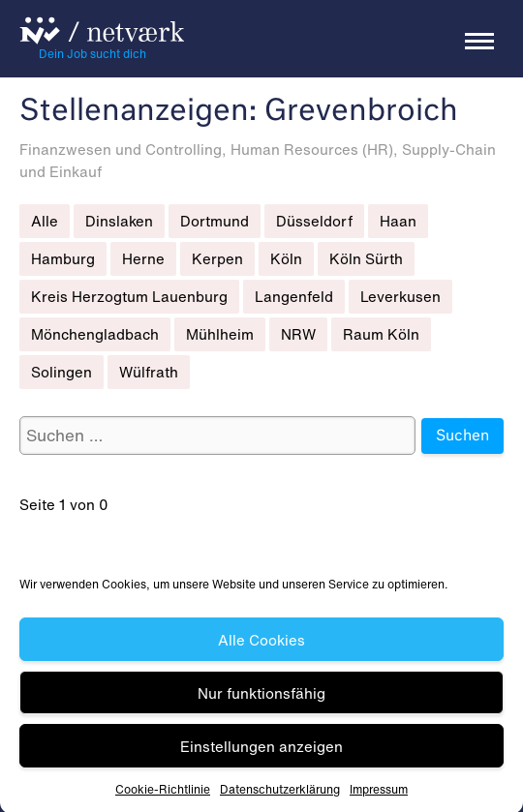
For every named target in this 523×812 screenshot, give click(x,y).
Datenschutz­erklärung (280, 794)
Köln (286, 258)
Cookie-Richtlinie (163, 794)
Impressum (379, 794)
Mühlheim (220, 334)
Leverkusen (400, 296)
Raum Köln (381, 334)
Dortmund (215, 221)
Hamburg (63, 258)
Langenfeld (294, 296)
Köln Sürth (366, 258)
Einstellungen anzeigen (261, 750)
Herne (143, 258)
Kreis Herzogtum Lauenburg (129, 296)
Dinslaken (119, 221)
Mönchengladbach (95, 334)
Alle (45, 221)
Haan (398, 221)
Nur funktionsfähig (261, 697)
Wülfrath (149, 372)
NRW (298, 334)
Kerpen (217, 258)
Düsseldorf (314, 221)
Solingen (62, 372)
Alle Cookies (261, 644)
